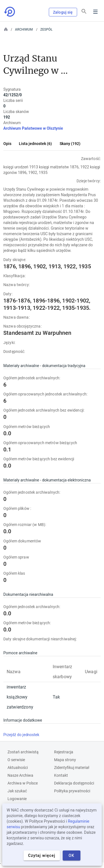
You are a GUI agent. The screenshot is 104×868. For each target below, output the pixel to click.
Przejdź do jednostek (21, 735)
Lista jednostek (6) (35, 144)
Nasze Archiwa (20, 775)
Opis (7, 144)
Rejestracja (64, 752)
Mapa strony (65, 760)
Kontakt (61, 775)
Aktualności (18, 768)
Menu (95, 12)
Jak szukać (17, 791)
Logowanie (17, 799)
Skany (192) (70, 144)
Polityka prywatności (72, 791)
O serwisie (16, 760)
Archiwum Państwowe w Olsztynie (33, 128)
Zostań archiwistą (23, 752)
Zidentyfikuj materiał (72, 768)
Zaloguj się (63, 12)
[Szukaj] (84, 11)
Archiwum (24, 29)
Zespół (46, 29)
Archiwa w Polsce (23, 783)
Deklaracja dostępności (74, 783)
